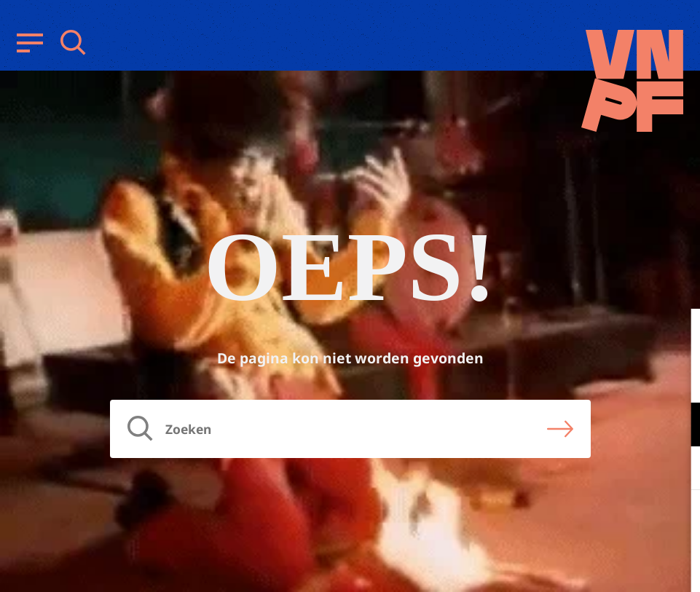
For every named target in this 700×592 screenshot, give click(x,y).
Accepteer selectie (576, 565)
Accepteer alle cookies (576, 522)
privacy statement (628, 377)
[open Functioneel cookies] (677, 426)
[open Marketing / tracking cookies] (677, 470)
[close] (677, 335)
